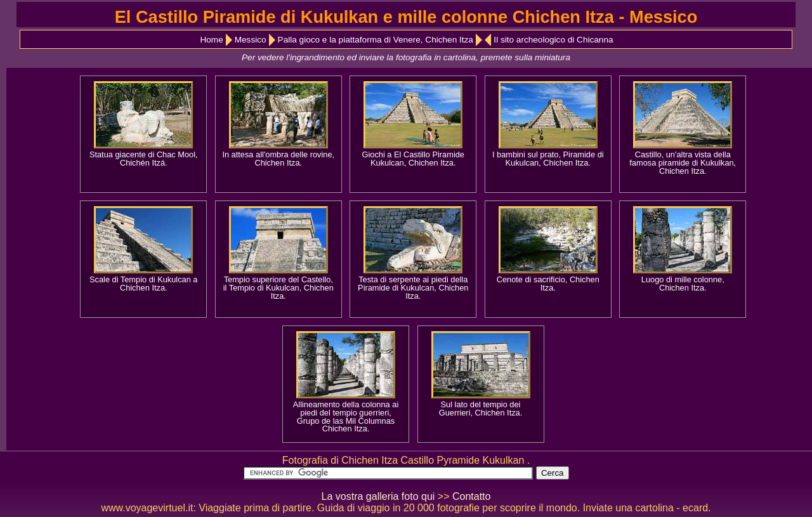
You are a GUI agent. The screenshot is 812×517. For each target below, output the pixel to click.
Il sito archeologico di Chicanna (553, 40)
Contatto (471, 496)
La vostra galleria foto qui (378, 496)
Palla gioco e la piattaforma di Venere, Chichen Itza (376, 40)
